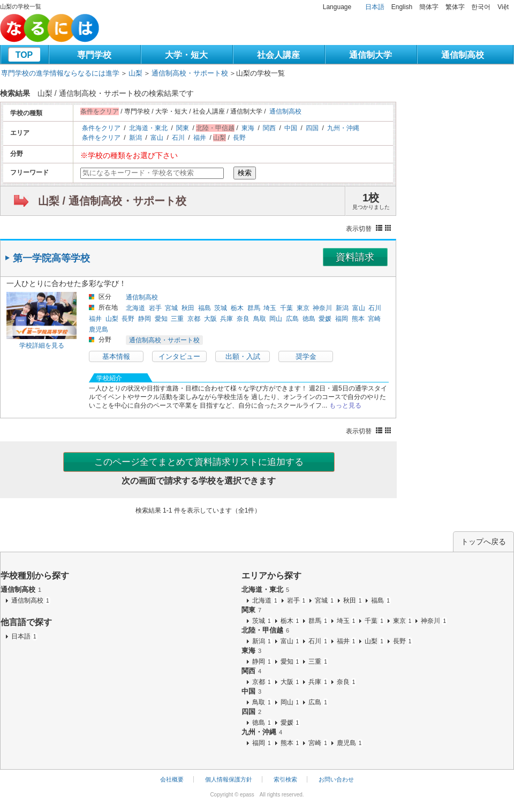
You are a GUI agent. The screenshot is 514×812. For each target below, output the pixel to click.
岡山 (276, 319)
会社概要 (172, 779)
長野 (239, 138)
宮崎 (374, 319)
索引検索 (285, 779)
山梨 (135, 73)
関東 (183, 128)
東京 (303, 308)
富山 (157, 138)
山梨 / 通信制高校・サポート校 (112, 201)
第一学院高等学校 (51, 258)
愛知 (161, 319)
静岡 (145, 319)
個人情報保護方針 (229, 779)
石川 (178, 138)
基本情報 (116, 356)
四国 (312, 128)
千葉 (286, 308)
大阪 (210, 319)
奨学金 (306, 356)
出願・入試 (243, 356)
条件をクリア (101, 128)
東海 (248, 128)
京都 (194, 319)
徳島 (309, 319)
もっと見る (345, 405)
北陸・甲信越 (265, 630)
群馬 (254, 308)
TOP (24, 55)
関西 (269, 128)
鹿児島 (99, 329)
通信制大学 (371, 55)
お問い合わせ (336, 779)
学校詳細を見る (42, 345)
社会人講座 (278, 55)
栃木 (237, 308)
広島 (292, 319)
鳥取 (260, 319)
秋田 (188, 308)
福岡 (342, 319)
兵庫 (226, 319)
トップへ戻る (483, 542)
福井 (200, 138)
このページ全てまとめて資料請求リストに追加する (199, 462)
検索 (245, 173)
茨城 (221, 308)
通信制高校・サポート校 (190, 73)
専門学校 (94, 55)
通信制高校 (463, 55)
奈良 (243, 319)
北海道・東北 (148, 128)
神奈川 (322, 308)
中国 (291, 128)
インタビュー (179, 356)
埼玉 (270, 308)
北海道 (135, 308)
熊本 (358, 319)
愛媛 (325, 319)
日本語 (375, 7)
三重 (177, 319)
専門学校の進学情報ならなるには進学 (60, 73)
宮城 (171, 308)
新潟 (135, 138)
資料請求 (355, 257)
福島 (205, 308)
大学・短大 (186, 55)
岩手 (155, 308)
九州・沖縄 (343, 128)
